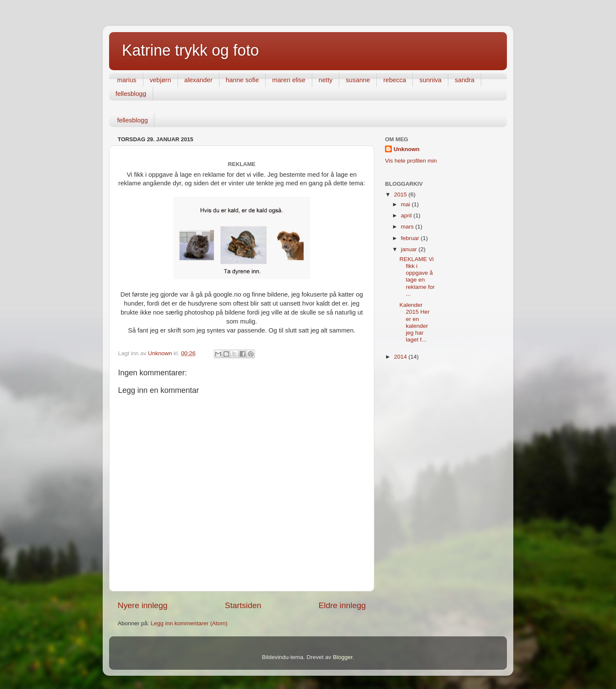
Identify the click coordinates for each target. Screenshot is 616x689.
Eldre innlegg (342, 605)
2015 (401, 195)
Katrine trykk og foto (190, 50)
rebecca (395, 80)
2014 (401, 357)
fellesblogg (131, 94)
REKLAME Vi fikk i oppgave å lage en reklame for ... (417, 276)
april (407, 215)
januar (410, 249)
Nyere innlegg (143, 605)
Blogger (343, 657)
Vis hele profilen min (411, 161)
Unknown (407, 149)
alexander (198, 80)
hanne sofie (243, 80)
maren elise (289, 80)
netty (326, 80)
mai (406, 204)
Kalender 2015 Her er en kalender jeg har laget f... (415, 322)
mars (408, 227)
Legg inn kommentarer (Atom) (189, 623)
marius (127, 80)
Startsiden (243, 605)
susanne (358, 80)
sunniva (430, 80)
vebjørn (160, 80)
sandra (465, 80)
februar (411, 238)
